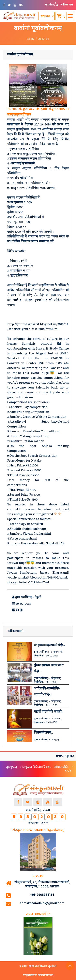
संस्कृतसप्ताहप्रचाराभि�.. (49, 645)
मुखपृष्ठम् (11, 767)
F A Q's (69, 769)
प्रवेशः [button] (50, 5)
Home (31, 39)
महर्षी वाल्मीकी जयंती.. (49, 712)
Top (70, 966)
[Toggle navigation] (70, 16)
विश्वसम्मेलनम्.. (43, 733)
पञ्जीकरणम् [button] (65, 5)
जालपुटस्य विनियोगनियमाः (35, 767)
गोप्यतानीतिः (61, 767)
